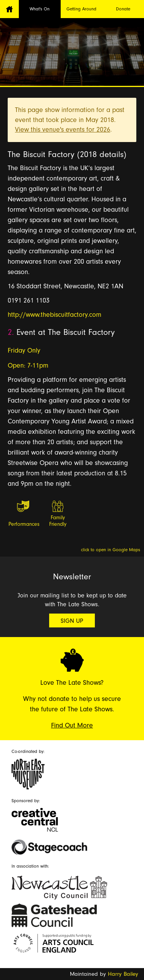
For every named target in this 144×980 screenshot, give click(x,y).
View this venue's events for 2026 (63, 130)
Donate (123, 9)
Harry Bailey (123, 974)
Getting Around (81, 9)
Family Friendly (58, 521)
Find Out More (72, 725)
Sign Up (72, 621)
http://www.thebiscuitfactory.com (55, 315)
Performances (23, 524)
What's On (40, 9)
